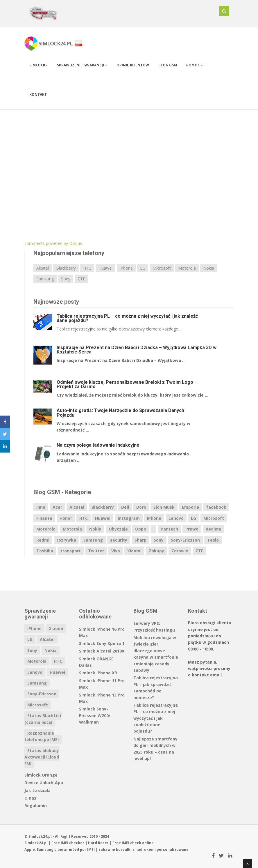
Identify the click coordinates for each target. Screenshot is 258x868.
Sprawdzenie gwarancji (82, 65)
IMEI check (131, 843)
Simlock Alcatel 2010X (102, 651)
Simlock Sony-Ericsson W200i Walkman (94, 715)
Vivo (116, 551)
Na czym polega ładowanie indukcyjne (98, 445)
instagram (129, 518)
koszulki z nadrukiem (136, 850)
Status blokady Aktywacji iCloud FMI (42, 757)
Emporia (190, 507)
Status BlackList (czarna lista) (43, 719)
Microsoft (162, 268)
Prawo (192, 529)
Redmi (43, 540)
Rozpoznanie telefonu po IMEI (42, 736)
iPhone (126, 268)
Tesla (213, 540)
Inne (41, 507)
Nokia (209, 268)
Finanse (44, 518)
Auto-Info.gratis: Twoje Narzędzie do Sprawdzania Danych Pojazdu (120, 413)
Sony (66, 279)
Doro (141, 507)
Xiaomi (134, 551)
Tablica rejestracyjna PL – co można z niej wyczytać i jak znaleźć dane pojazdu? (127, 318)
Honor (66, 518)
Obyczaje (118, 529)
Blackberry (66, 268)
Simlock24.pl (36, 843)
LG (143, 268)
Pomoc (195, 65)
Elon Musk (164, 507)
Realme (214, 529)
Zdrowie (180, 551)
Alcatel (43, 268)
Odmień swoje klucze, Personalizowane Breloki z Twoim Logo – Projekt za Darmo (127, 384)
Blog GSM (168, 65)
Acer (57, 507)
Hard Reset (98, 843)
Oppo (141, 529)
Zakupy (156, 551)
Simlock (38, 65)
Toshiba (45, 551)
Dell (125, 507)
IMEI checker (72, 843)
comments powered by (53, 243)
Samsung (45, 279)
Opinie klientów (133, 65)
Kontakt (38, 94)
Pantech (169, 529)
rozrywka (66, 540)
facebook (216, 507)
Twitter (96, 551)
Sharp (140, 540)
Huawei (105, 268)
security (119, 540)
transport (71, 551)
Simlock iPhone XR (98, 673)
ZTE (81, 279)
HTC (87, 268)
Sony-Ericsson (185, 540)
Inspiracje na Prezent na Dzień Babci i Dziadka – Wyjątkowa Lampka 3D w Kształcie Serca (137, 350)
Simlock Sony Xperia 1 (102, 643)
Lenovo (176, 518)
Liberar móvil (67, 850)
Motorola (187, 268)
